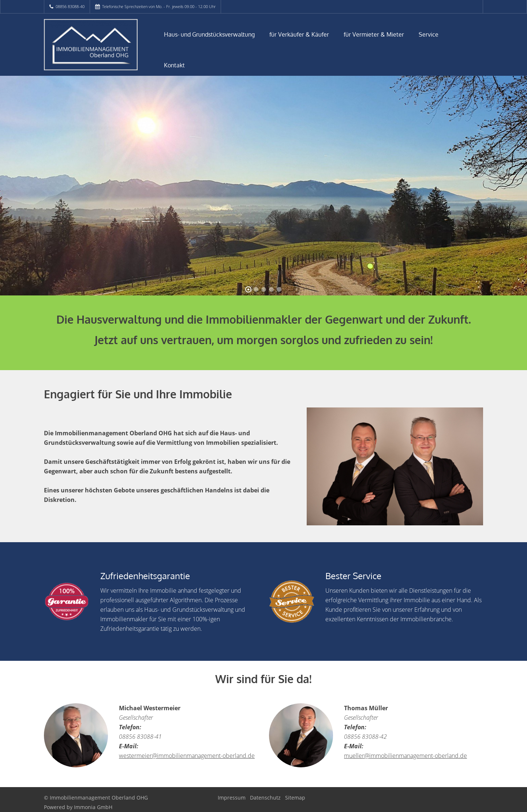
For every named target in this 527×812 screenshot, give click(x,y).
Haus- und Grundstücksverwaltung (209, 34)
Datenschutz (265, 798)
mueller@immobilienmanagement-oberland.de (405, 756)
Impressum (232, 798)
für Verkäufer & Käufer (299, 34)
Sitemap (295, 798)
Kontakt (174, 65)
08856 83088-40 (70, 6)
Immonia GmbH (93, 807)
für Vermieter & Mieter (374, 34)
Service (429, 34)
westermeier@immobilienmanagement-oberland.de (187, 756)
